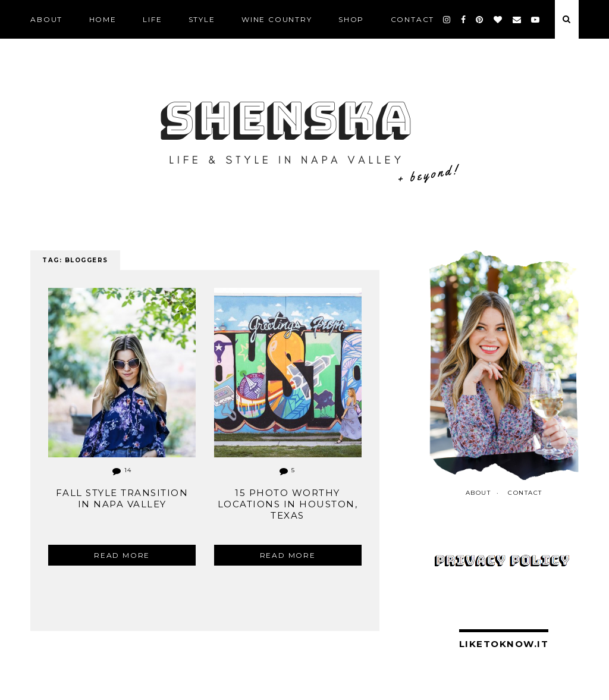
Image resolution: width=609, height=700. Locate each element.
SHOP (351, 19)
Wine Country (277, 19)
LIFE (152, 19)
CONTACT (413, 19)
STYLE (202, 19)
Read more (122, 555)
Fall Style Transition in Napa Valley (122, 498)
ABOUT (46, 19)
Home (103, 19)
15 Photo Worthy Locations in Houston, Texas (288, 504)
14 (122, 470)
